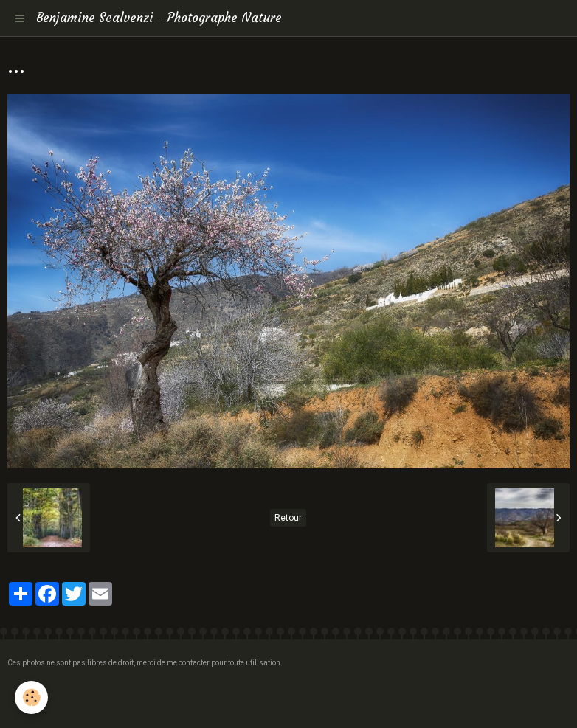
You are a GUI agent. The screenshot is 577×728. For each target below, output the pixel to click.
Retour (288, 518)
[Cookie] (31, 697)
